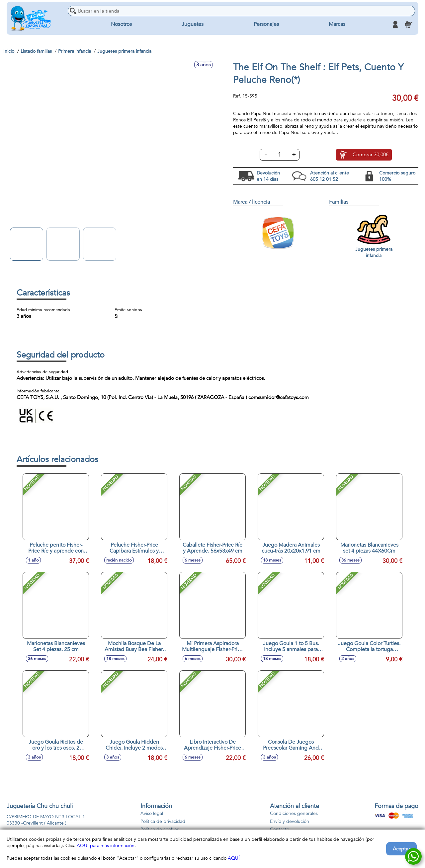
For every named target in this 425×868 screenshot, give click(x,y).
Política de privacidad (163, 821)
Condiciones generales (294, 813)
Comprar (371, 155)
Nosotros (121, 25)
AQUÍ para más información (106, 846)
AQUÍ (234, 858)
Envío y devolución (290, 821)
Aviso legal (152, 813)
